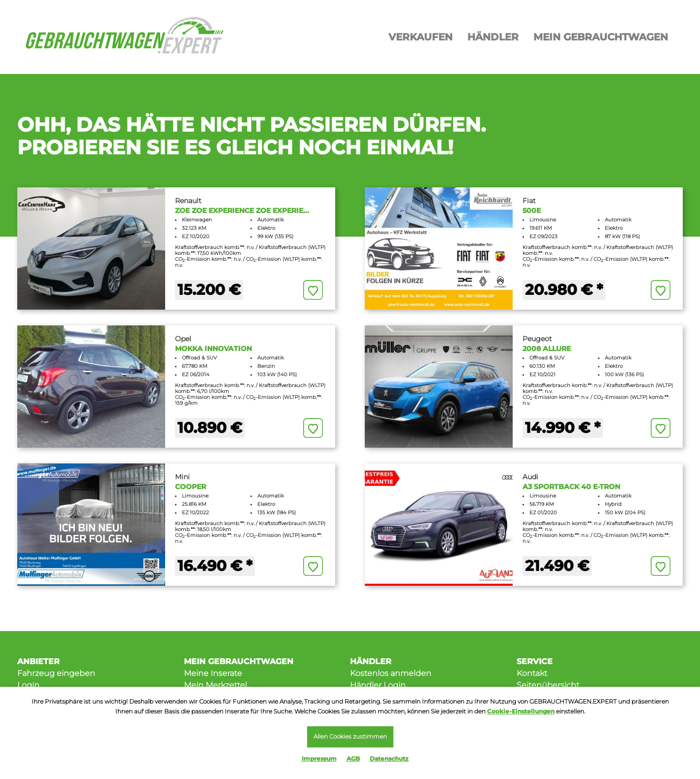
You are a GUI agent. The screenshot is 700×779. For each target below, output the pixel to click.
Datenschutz (389, 759)
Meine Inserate (213, 673)
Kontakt (532, 673)
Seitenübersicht (548, 685)
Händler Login (378, 685)
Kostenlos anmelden (391, 673)
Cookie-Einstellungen (521, 710)
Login (28, 685)
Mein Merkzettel (215, 685)
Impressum (319, 759)
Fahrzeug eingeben (56, 673)
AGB (353, 759)
